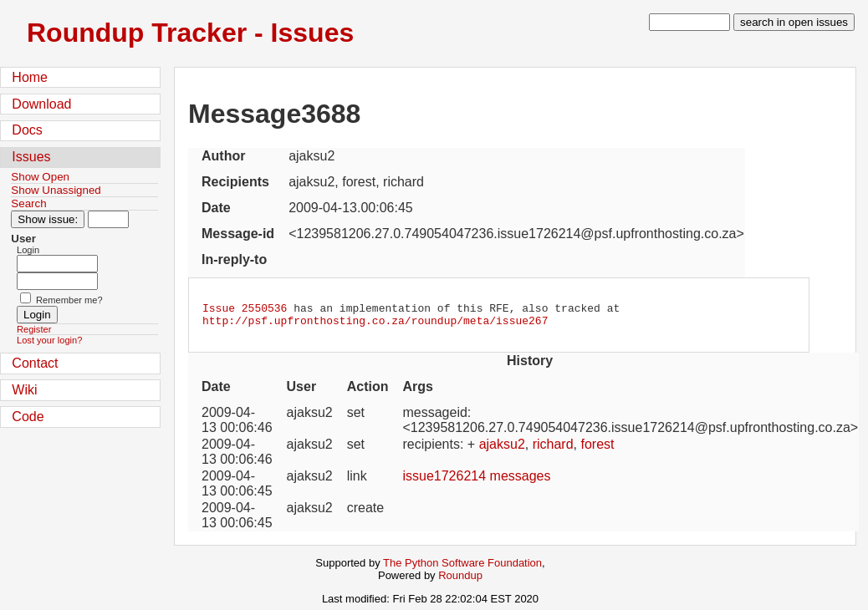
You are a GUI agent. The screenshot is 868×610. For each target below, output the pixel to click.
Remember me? (69, 300)
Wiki (24, 390)
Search (28, 203)
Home (30, 77)
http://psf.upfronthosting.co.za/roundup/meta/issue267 (375, 325)
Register (34, 329)
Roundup (460, 580)
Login (28, 250)
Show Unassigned (56, 190)
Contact (35, 363)
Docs (27, 130)
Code (28, 417)
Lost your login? (49, 340)
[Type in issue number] (108, 219)
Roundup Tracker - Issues (190, 33)
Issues (31, 157)
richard (553, 449)
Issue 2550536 (245, 310)
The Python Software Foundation (462, 568)
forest (597, 449)
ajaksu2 (502, 449)
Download (41, 104)
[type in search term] (689, 22)
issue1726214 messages (476, 481)
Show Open (40, 177)
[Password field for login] (57, 281)
